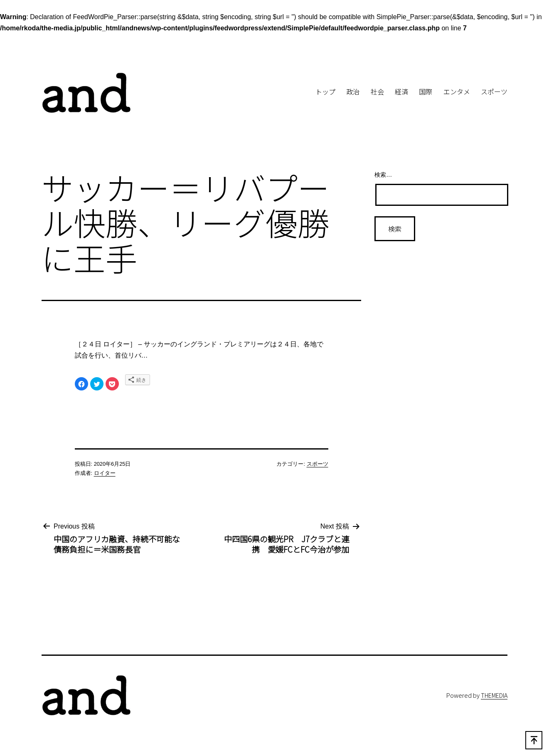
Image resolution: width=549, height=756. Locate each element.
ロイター (105, 473)
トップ (325, 91)
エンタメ (457, 91)
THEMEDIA (494, 695)
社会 (377, 91)
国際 (426, 91)
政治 (353, 91)
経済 (401, 91)
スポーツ (494, 91)
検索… (383, 175)
